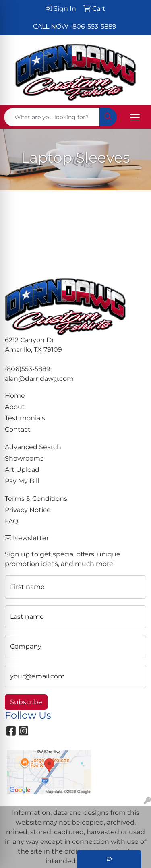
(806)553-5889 (28, 369)
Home (15, 396)
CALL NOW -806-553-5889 (75, 26)
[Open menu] (135, 117)
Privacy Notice (28, 510)
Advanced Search (33, 447)
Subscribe (26, 702)
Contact (18, 429)
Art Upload (22, 470)
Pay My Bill (22, 481)
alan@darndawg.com (39, 379)
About (15, 407)
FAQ (11, 521)
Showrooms (24, 458)
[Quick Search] (52, 117)
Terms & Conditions (36, 499)
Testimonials (25, 418)
